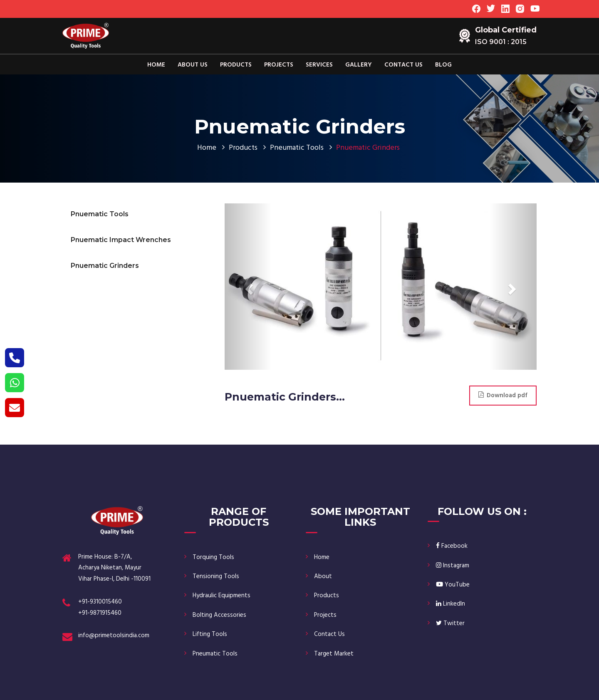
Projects (279, 65)
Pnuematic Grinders (105, 266)
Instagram (453, 566)
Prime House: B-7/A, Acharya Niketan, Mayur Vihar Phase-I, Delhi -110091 (114, 568)
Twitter (450, 623)
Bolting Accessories (219, 615)
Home (156, 65)
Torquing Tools (213, 557)
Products (236, 65)
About (323, 576)
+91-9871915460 (100, 613)
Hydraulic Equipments (222, 596)
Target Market (334, 654)
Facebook (452, 546)
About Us (193, 65)
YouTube (453, 585)
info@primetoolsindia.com (114, 636)
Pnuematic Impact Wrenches (121, 240)
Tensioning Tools (216, 576)
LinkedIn (450, 604)
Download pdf (503, 396)
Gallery (359, 65)
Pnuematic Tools (100, 214)
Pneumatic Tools (297, 148)
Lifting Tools (210, 634)
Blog (443, 65)
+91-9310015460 (100, 602)
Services (319, 65)
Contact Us (403, 65)
